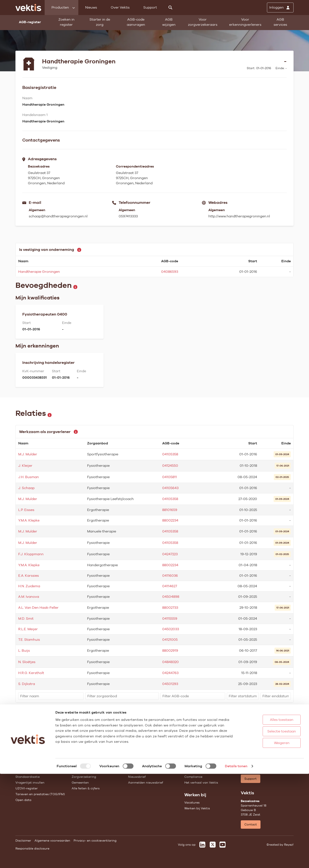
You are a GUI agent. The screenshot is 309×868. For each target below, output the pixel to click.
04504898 (171, 597)
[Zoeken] (170, 8)
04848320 (170, 662)
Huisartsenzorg (83, 759)
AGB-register (25, 759)
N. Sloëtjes (27, 662)
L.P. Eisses (26, 510)
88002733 (170, 608)
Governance (193, 759)
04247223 (170, 554)
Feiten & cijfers (139, 771)
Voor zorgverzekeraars (203, 22)
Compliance (193, 777)
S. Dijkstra (27, 684)
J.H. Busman (29, 477)
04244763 (170, 673)
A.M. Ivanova (29, 597)
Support (150, 7)
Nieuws (91, 7)
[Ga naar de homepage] (28, 8)
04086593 (170, 272)
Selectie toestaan (268, 825)
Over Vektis (120, 7)
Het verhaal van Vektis (201, 783)
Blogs (132, 765)
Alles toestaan (268, 814)
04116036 (170, 576)
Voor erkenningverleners (245, 22)
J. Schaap (26, 488)
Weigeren (268, 837)
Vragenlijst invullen (30, 783)
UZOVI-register (27, 788)
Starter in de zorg (100, 22)
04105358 (170, 454)
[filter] (51, 696)
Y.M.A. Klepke (29, 520)
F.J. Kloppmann (31, 554)
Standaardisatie (28, 777)
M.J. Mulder (28, 454)
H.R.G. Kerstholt (31, 673)
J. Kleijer (25, 466)
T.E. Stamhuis (29, 640)
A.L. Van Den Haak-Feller (38, 608)
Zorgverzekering (84, 777)
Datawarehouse (196, 771)
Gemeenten (80, 783)
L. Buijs (24, 651)
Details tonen (236, 860)
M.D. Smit (26, 619)
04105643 (170, 488)
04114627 (170, 586)
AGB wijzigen (169, 22)
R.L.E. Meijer (28, 629)
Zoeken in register (66, 22)
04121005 (170, 640)
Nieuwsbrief (137, 777)
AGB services (280, 22)
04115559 (170, 619)
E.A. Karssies (29, 576)
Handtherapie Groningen (39, 272)
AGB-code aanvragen (136, 22)
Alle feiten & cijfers (86, 788)
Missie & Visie (194, 765)
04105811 (170, 477)
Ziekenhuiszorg (83, 765)
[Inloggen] (280, 8)
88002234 (170, 520)
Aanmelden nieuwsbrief (146, 783)
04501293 (170, 684)
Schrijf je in (281, 731)
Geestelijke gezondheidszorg (93, 771)
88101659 (170, 510)
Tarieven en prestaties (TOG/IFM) (40, 794)
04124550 (170, 466)
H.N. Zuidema (29, 586)
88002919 (170, 651)
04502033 (171, 629)
